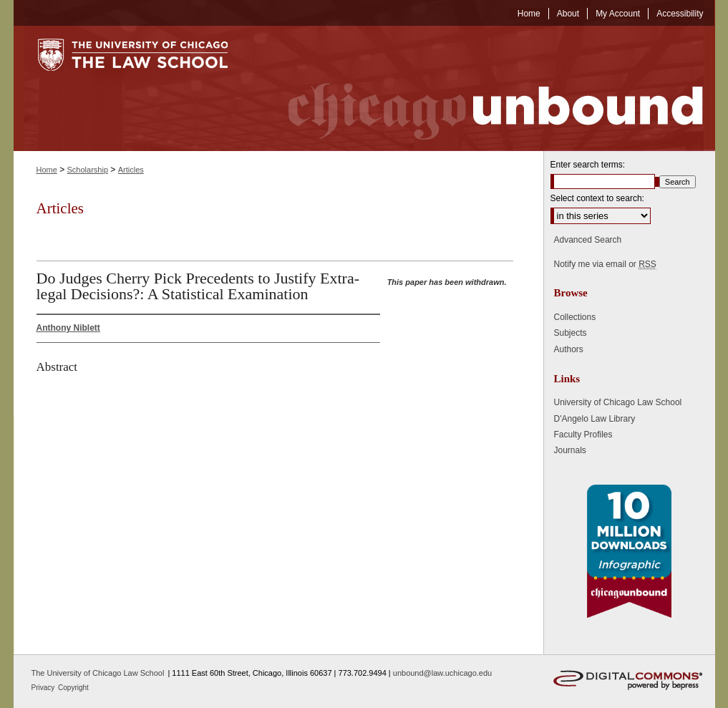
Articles (131, 170)
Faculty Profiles (583, 435)
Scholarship (88, 170)
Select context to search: (597, 198)
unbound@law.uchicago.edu (442, 673)
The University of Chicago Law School (98, 673)
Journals (570, 450)
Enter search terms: (588, 165)
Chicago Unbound (482, 88)
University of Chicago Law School (618, 402)
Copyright (73, 688)
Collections (575, 317)
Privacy (44, 688)
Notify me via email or (605, 264)
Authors (569, 349)
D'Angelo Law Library (595, 419)
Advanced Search (588, 240)
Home (47, 170)
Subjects (571, 333)
